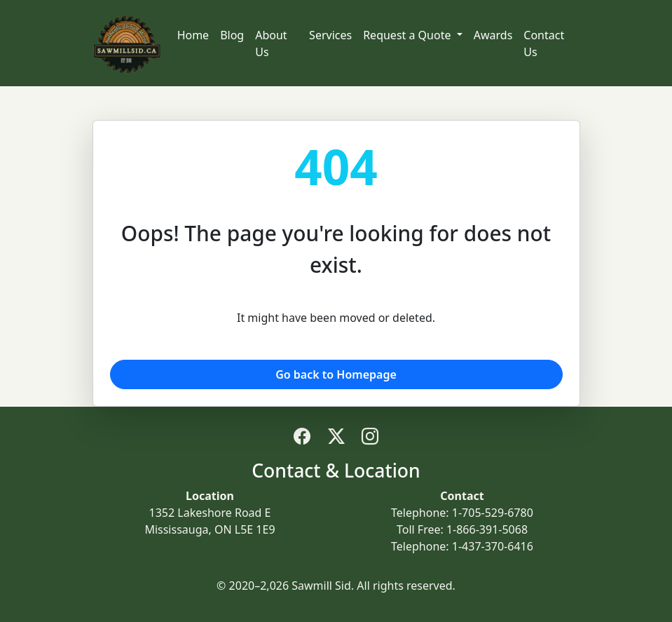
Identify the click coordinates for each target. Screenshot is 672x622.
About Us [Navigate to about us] (271, 43)
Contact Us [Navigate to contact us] (544, 43)
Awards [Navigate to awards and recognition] (493, 35)
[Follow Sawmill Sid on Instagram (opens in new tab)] (370, 436)
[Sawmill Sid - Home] (126, 43)
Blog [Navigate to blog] (232, 35)
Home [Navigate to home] (193, 35)
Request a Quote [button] (409, 35)
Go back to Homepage (336, 374)
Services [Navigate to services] (330, 35)
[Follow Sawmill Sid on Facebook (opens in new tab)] (302, 436)
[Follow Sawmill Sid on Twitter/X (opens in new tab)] (336, 436)
